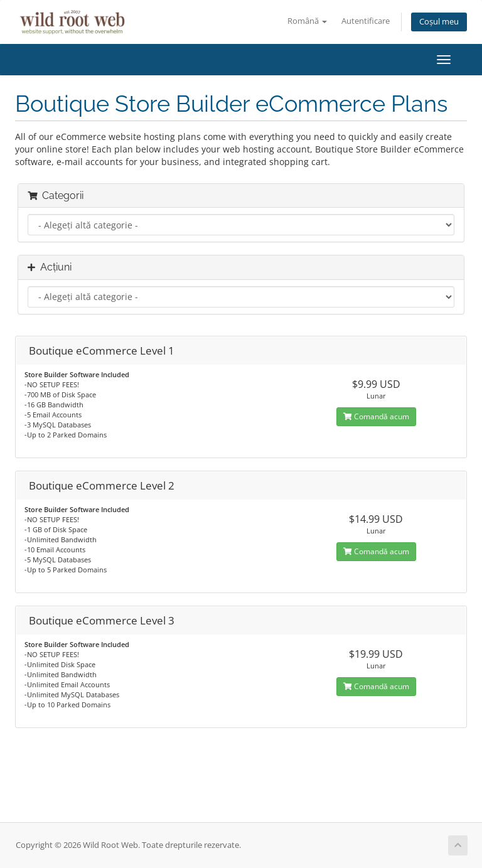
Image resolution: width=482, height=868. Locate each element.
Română (307, 21)
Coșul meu (439, 22)
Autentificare (366, 21)
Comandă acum (376, 416)
